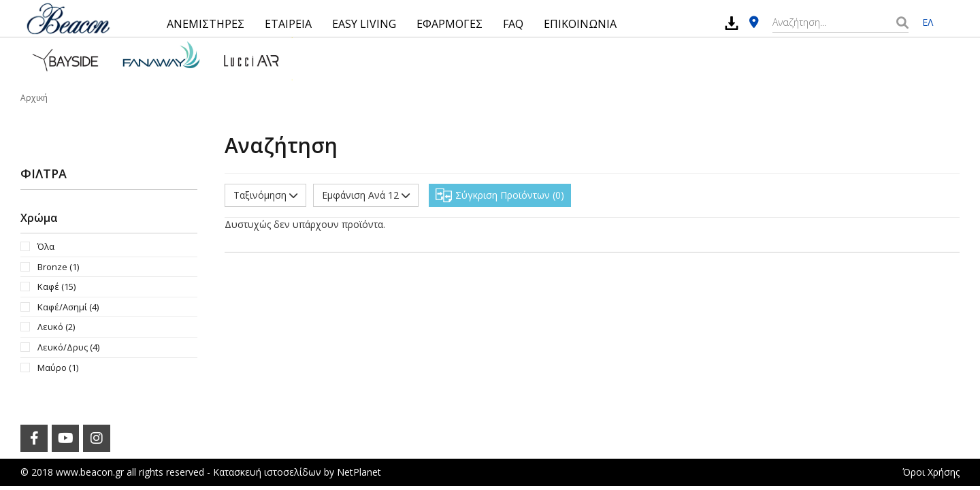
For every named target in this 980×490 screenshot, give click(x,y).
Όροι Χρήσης (931, 472)
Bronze (58, 267)
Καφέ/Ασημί (68, 307)
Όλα (46, 246)
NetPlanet (359, 472)
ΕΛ (928, 22)
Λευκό (56, 327)
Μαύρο (58, 367)
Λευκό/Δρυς (68, 347)
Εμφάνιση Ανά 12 (366, 195)
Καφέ (56, 287)
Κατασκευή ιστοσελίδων (267, 472)
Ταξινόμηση (265, 195)
